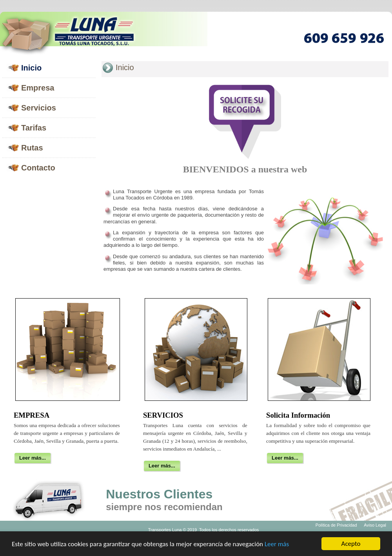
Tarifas (34, 128)
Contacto (38, 168)
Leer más (277, 544)
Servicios (39, 108)
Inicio (31, 68)
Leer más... (33, 458)
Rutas (32, 148)
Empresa (38, 88)
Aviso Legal (375, 525)
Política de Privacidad (336, 525)
